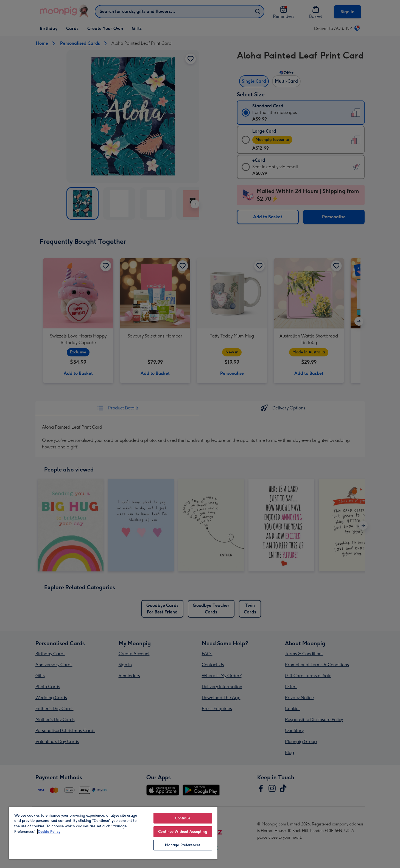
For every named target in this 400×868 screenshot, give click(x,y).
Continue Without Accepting (183, 832)
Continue (183, 818)
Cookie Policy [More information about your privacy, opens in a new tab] (49, 832)
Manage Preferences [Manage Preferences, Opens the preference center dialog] (183, 845)
